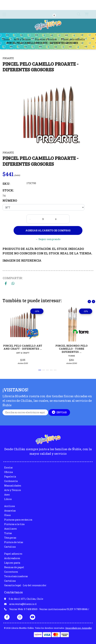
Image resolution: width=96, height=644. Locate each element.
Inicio (6, 39)
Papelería (10, 477)
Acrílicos (10, 506)
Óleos (7, 515)
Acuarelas (10, 511)
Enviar (59, 412)
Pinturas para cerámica (18, 520)
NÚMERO (10, 200)
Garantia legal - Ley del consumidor (25, 585)
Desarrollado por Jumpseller (78, 628)
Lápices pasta (12, 563)
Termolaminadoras (16, 576)
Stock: (8, 190)
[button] (77, 14)
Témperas (10, 538)
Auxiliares (10, 529)
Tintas (8, 533)
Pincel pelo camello (73, 39)
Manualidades (13, 486)
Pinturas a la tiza (14, 524)
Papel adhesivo (13, 554)
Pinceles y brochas (46, 39)
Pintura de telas (14, 542)
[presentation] (89, 302)
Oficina (8, 472)
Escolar (9, 468)
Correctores (11, 572)
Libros (8, 499)
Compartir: (13, 278)
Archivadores (12, 558)
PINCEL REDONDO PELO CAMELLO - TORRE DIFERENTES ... (72, 349)
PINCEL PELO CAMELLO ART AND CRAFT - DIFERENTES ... (23, 347)
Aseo (7, 495)
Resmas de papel (14, 567)
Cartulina (10, 547)
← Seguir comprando (48, 239)
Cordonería (11, 481)
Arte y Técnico (22, 39)
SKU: (6, 184)
